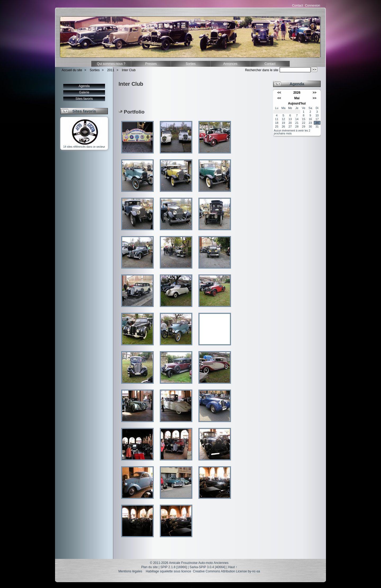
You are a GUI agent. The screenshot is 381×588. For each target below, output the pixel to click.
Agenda (84, 86)
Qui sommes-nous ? (111, 64)
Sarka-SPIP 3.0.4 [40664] (207, 567)
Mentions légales (130, 571)
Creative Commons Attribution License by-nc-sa (226, 571)
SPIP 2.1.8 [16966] (174, 567)
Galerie (84, 92)
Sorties (191, 64)
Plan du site (149, 567)
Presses (151, 64)
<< (279, 93)
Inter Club (129, 70)
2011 (111, 70)
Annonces (230, 64)
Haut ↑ (233, 567)
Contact (298, 6)
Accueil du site (72, 70)
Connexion (313, 6)
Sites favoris (84, 99)
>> (315, 93)
